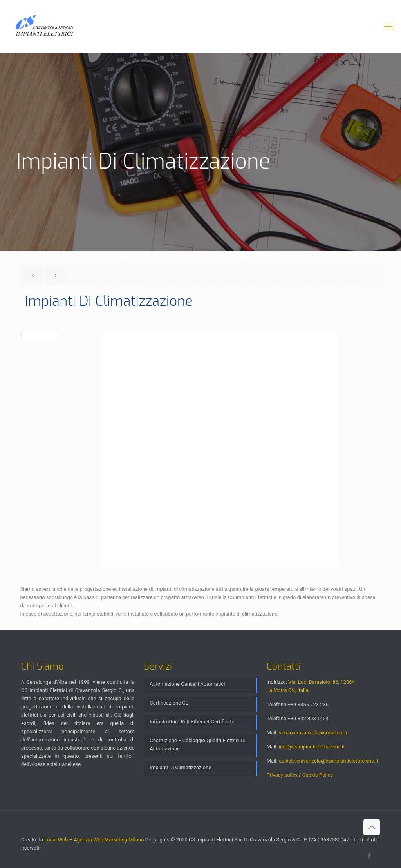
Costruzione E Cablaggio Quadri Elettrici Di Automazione (198, 745)
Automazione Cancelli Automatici (187, 684)
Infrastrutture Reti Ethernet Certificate (192, 722)
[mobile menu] (388, 27)
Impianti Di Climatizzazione (180, 767)
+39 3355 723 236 (308, 704)
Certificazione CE (169, 703)
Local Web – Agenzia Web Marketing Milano (95, 840)
